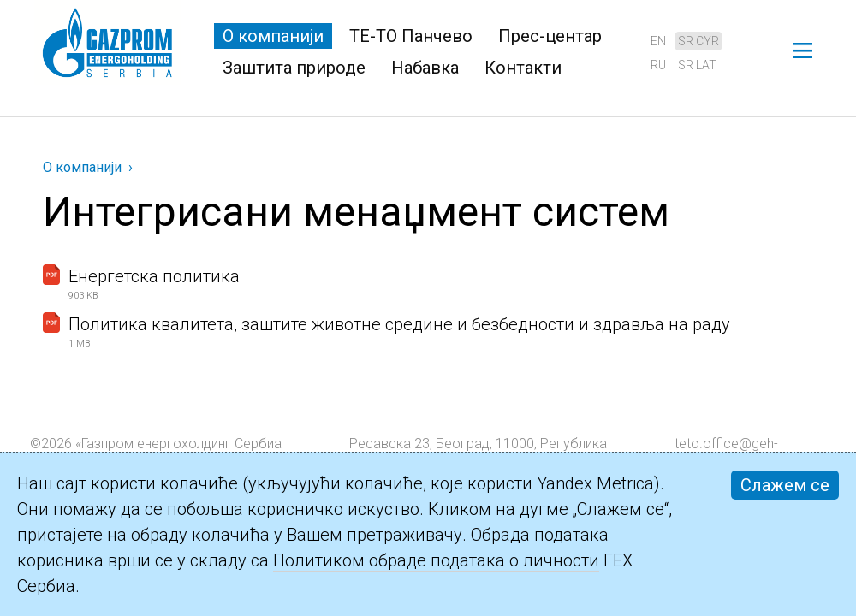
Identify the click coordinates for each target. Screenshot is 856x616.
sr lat (697, 65)
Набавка (425, 68)
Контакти (523, 68)
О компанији (273, 36)
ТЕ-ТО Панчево (411, 36)
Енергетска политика (154, 276)
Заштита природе (294, 68)
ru (658, 65)
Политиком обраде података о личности (436, 560)
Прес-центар (550, 36)
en (658, 41)
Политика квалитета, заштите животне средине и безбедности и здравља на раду (399, 324)
